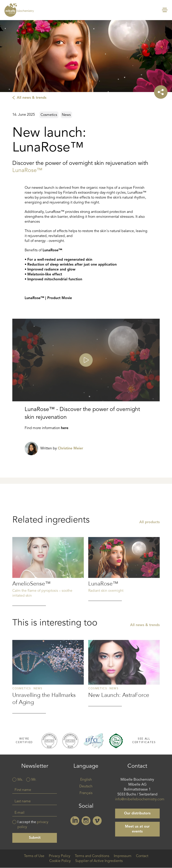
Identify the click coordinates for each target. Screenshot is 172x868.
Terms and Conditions (92, 856)
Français (86, 793)
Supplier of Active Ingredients (99, 861)
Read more (48, 605)
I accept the (33, 825)
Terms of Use (34, 856)
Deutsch (86, 786)
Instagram (86, 821)
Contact (142, 856)
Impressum (123, 856)
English (86, 780)
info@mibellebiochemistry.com (140, 799)
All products (149, 556)
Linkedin (75, 821)
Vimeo (97, 821)
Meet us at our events (137, 829)
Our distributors (137, 813)
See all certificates (144, 741)
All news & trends (32, 98)
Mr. (34, 780)
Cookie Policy (60, 861)
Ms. (20, 780)
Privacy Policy (60, 856)
